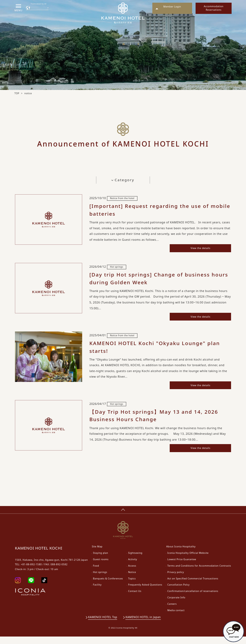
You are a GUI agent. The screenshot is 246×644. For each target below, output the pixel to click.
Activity (132, 567)
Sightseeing (135, 560)
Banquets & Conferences (108, 586)
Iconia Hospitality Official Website (188, 560)
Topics (132, 586)
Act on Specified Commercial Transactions (193, 586)
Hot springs (100, 580)
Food (96, 573)
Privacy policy (176, 580)
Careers (172, 611)
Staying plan (101, 560)
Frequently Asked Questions (145, 592)
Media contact (176, 618)
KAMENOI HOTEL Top (103, 625)
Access (132, 573)
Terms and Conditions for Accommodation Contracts (199, 573)
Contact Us (135, 599)
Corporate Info (176, 605)
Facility (97, 592)
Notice (132, 580)
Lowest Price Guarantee (182, 567)
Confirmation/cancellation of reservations (193, 599)
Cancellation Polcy (178, 592)
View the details (195, 249)
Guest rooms (101, 567)
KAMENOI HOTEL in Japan (144, 625)
